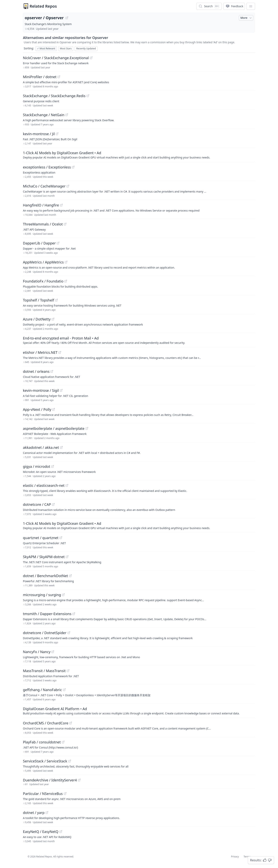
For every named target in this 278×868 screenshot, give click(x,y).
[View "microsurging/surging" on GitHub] (63, 595)
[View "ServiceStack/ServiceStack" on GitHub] (70, 761)
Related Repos (43, 6)
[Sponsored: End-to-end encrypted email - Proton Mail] (139, 340)
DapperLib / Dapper (39, 243)
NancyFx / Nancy (37, 652)
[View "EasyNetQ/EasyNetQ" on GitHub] (61, 832)
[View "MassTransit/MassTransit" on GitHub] (68, 671)
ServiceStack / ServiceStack (45, 761)
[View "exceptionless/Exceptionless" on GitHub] (73, 167)
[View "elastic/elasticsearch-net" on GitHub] (67, 485)
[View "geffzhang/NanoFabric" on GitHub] (64, 690)
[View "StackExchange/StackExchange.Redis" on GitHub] (88, 96)
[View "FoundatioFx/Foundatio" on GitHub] (66, 281)
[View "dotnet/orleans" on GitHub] (52, 371)
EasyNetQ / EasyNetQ (41, 832)
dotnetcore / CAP (37, 504)
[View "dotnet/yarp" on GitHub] (47, 813)
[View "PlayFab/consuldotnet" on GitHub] (63, 742)
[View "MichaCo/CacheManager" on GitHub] (68, 186)
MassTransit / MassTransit (44, 671)
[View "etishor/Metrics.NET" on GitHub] (60, 352)
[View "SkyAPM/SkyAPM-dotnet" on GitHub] (67, 557)
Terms (247, 857)
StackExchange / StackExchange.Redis (54, 96)
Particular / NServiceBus (43, 794)
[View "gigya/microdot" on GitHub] (53, 466)
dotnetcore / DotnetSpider (45, 633)
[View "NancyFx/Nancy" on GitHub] (53, 652)
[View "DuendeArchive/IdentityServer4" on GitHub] (79, 780)
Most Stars (66, 48)
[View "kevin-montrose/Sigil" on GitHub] (61, 390)
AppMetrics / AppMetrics (43, 262)
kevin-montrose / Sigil (41, 390)
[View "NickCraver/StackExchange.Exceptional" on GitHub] (91, 58)
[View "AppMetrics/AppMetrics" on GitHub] (66, 262)
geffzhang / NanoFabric (42, 690)
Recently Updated (86, 48)
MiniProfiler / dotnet (40, 77)
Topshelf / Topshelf (39, 300)
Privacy (235, 857)
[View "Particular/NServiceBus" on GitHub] (65, 794)
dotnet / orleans (36, 371)
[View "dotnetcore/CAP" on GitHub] (53, 504)
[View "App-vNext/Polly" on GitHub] (54, 409)
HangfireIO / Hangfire (41, 205)
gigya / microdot (37, 466)
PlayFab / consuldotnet (42, 742)
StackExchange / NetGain (44, 115)
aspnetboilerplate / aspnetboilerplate (54, 428)
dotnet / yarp (34, 813)
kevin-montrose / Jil (39, 134)
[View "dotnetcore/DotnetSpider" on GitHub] (69, 633)
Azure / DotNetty (37, 319)
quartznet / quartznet (41, 538)
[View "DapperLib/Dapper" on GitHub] (58, 243)
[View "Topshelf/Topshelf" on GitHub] (56, 300)
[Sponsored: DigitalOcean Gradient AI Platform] (139, 711)
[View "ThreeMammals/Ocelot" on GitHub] (65, 224)
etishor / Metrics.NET (40, 352)
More (246, 18)
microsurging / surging (42, 595)
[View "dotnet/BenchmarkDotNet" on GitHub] (70, 576)
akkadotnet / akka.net (41, 447)
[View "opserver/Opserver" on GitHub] (67, 18)
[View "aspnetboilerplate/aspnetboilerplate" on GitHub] (87, 428)
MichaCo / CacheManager (44, 186)
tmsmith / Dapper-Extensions (47, 614)
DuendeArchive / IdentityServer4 (50, 780)
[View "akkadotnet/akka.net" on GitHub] (61, 447)
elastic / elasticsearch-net (44, 485)
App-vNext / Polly (37, 409)
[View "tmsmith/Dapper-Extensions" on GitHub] (74, 614)
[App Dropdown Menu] (251, 6)
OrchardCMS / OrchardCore (46, 723)
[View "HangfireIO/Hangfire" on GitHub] (61, 205)
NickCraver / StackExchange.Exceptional (56, 58)
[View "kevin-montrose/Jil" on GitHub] (57, 134)
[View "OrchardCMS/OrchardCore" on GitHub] (71, 723)
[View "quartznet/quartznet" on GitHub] (61, 538)
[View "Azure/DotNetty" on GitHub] (53, 319)
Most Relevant (46, 48)
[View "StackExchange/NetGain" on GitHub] (67, 115)
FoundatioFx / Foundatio (43, 281)
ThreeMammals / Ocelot (43, 224)
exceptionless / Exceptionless (47, 167)
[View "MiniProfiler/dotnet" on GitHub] (59, 77)
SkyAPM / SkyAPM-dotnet (44, 557)
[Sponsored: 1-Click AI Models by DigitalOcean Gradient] (139, 155)
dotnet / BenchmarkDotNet (45, 576)
